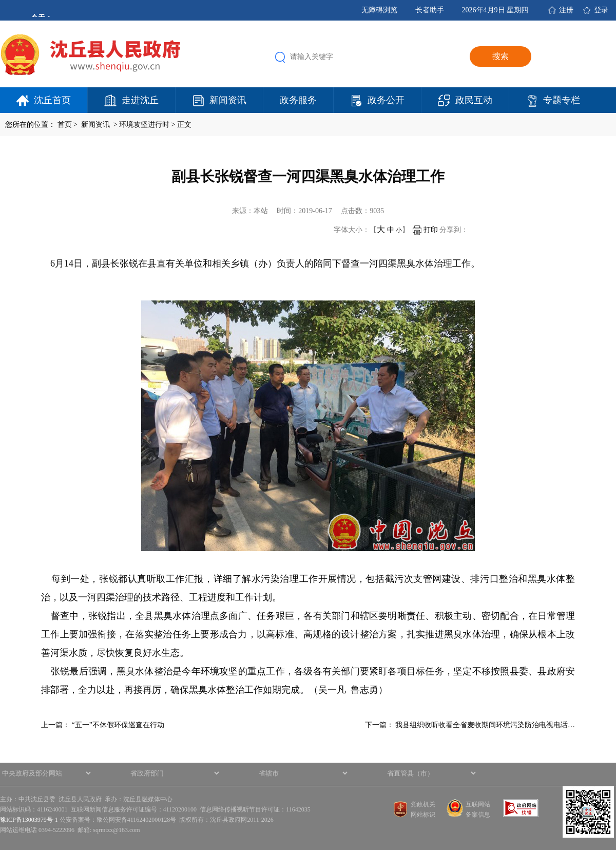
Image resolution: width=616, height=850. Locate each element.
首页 (65, 125)
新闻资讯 (228, 100)
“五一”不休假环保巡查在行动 (118, 725)
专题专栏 (562, 100)
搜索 (500, 56)
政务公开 (386, 100)
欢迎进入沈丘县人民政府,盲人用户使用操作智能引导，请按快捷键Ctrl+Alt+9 (0, 0)
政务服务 (298, 100)
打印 (425, 230)
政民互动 (474, 100)
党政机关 (423, 804)
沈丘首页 (52, 100)
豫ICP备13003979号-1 (29, 820)
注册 (566, 10)
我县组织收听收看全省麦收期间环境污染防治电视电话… (485, 725)
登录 (601, 10)
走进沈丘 (140, 100)
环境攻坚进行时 (144, 125)
